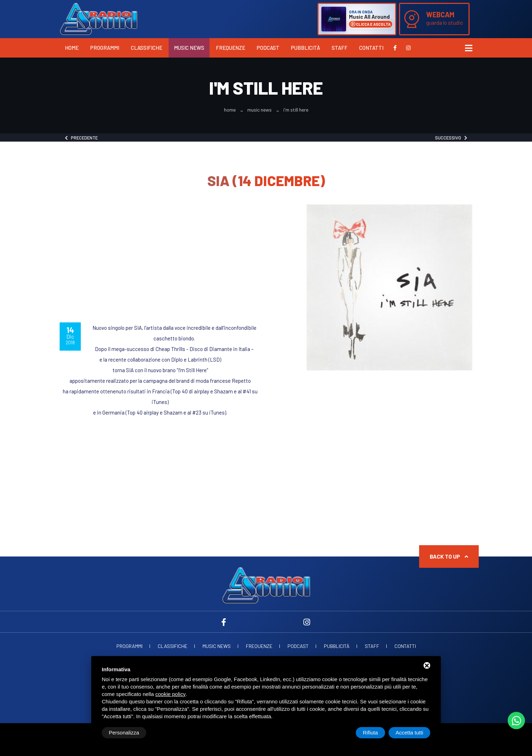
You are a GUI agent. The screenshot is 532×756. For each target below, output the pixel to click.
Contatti (371, 48)
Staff (340, 48)
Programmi (105, 48)
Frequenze (231, 48)
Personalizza (124, 733)
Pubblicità (306, 48)
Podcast (268, 48)
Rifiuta (371, 733)
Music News (189, 48)
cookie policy (170, 694)
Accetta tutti (409, 733)
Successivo (451, 138)
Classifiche (147, 48)
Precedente (81, 138)
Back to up (449, 556)
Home (72, 48)
